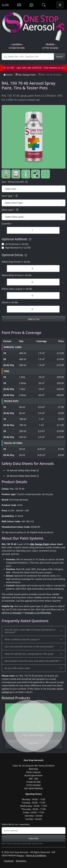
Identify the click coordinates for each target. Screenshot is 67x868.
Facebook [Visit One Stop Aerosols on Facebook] (9, 861)
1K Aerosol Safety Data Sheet (21, 470)
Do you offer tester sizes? (17, 668)
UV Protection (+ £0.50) (17, 244)
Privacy (20, 855)
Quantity (7, 224)
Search (60, 57)
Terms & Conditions (36, 855)
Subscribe (34, 838)
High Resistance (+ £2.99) (18, 248)
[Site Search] (28, 57)
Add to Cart (33, 319)
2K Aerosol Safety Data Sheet (21, 476)
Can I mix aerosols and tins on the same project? (29, 647)
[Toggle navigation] (60, 5)
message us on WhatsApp (38, 613)
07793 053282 (50, 48)
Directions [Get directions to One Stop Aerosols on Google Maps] (21, 861)
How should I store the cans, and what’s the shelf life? (32, 661)
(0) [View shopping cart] (5, 5)
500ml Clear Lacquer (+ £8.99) (17, 289)
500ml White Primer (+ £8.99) (17, 275)
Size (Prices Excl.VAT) (15, 182)
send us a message (11, 613)
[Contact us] (19, 5)
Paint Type (10, 196)
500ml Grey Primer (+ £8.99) (16, 262)
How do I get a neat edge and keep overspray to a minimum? (30, 631)
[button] (6, 174)
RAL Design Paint (25, 75)
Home (8, 75)
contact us (7, 692)
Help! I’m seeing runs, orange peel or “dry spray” (29, 654)
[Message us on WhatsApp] (31, 5)
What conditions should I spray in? (22, 639)
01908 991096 (17, 48)
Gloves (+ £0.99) (10, 302)
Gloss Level (10, 210)
